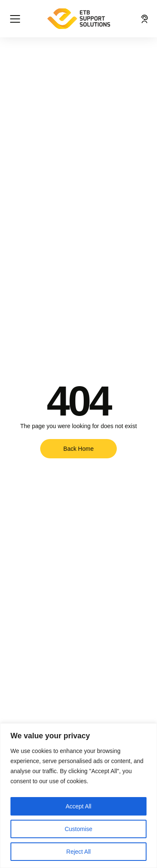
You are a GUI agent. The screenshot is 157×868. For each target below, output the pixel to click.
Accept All (78, 806)
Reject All (78, 852)
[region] (78, 796)
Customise (78, 829)
